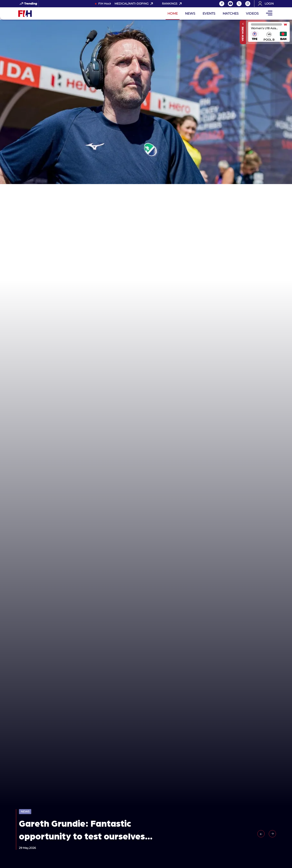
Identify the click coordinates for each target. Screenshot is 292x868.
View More (243, 34)
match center (269, 32)
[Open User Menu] (267, 4)
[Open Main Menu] (269, 13)
